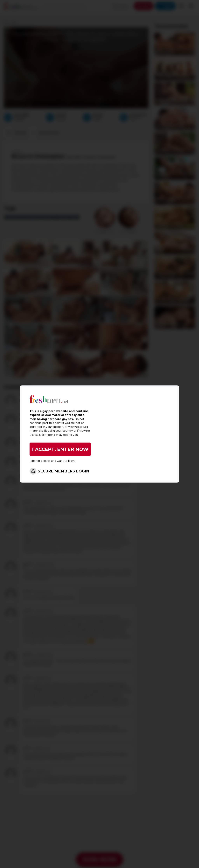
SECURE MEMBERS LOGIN (63, 471)
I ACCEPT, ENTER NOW (60, 449)
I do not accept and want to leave (52, 461)
